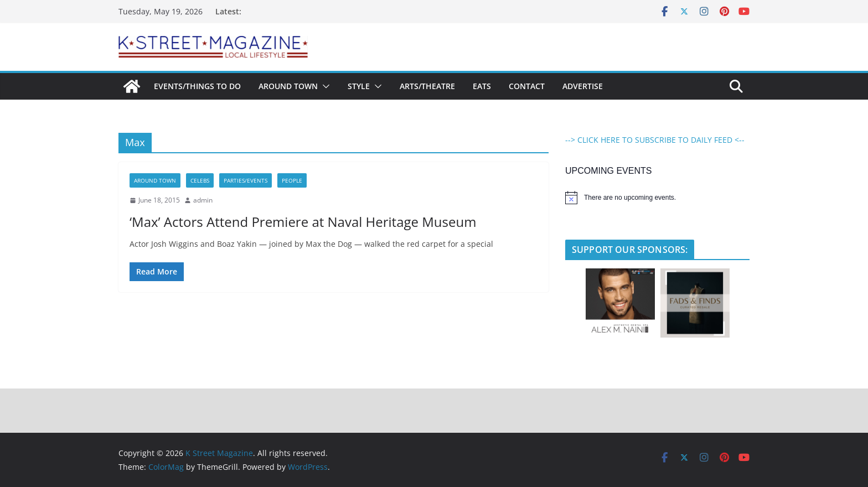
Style (359, 86)
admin (203, 200)
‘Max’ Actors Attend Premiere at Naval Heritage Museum (303, 222)
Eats (482, 86)
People (292, 180)
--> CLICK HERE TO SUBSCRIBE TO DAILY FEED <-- (655, 140)
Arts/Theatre (427, 86)
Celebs (200, 180)
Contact (527, 86)
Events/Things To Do (197, 86)
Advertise (583, 86)
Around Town (288, 86)
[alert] (657, 198)
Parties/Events (246, 180)
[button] (324, 86)
